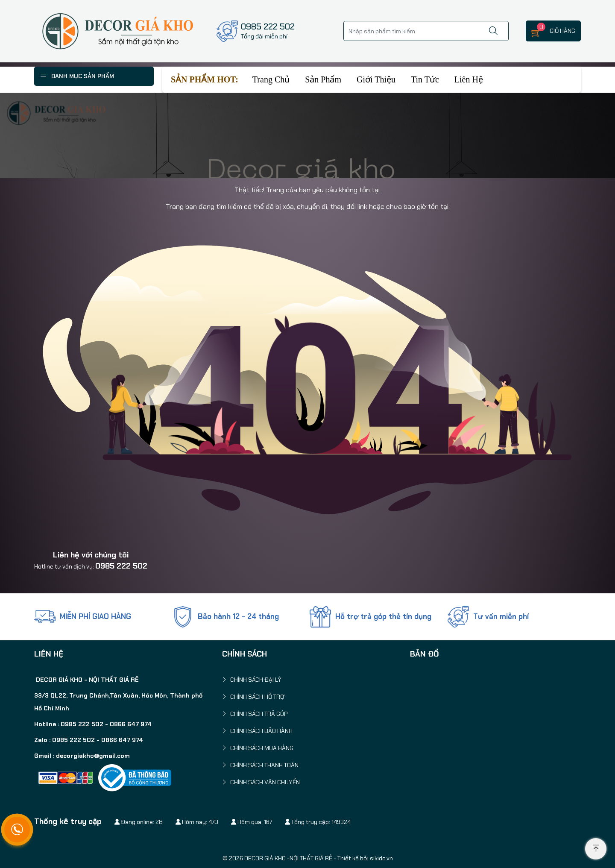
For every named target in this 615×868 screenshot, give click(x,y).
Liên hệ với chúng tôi (91, 555)
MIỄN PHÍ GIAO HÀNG (95, 616)
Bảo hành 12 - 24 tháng (238, 616)
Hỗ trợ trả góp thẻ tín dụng (383, 616)
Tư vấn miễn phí (501, 616)
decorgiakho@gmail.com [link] (93, 756)
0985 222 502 (121, 566)
